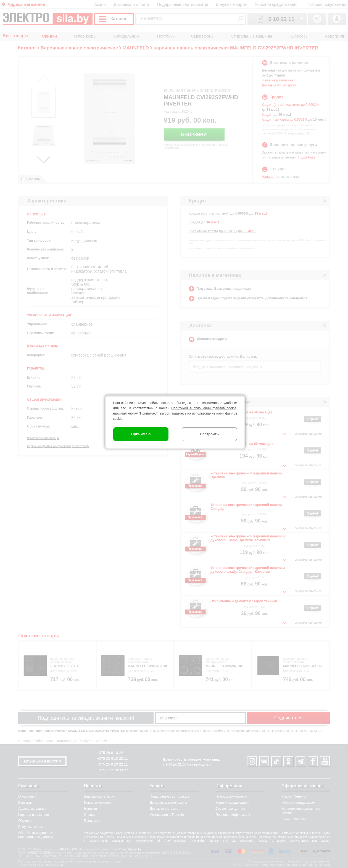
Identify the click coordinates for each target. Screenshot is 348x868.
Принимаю (141, 434)
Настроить (209, 434)
